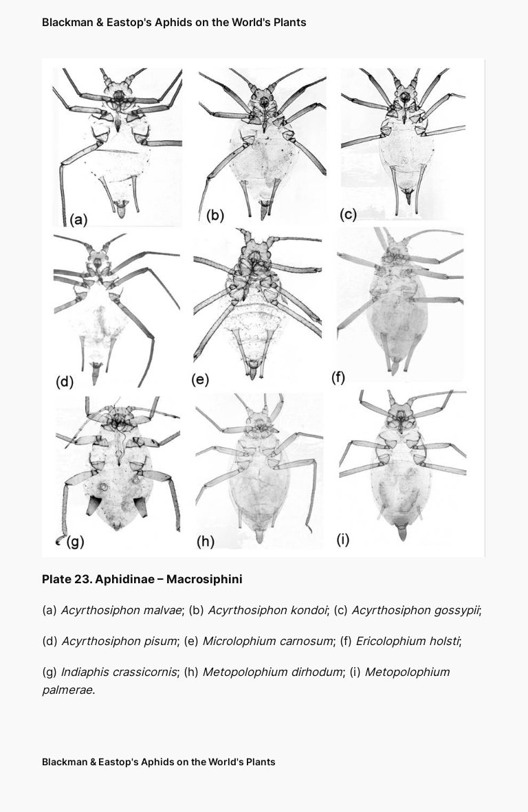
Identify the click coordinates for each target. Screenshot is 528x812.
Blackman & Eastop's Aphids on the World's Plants (174, 22)
